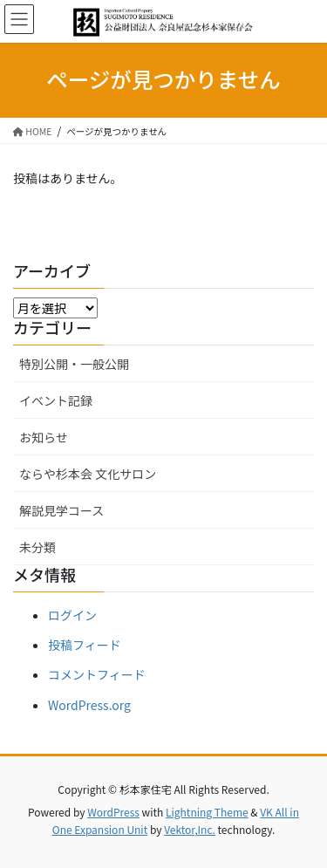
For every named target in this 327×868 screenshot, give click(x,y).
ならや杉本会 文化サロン (88, 474)
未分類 (37, 547)
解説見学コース (61, 510)
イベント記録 (56, 400)
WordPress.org (89, 705)
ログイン (72, 615)
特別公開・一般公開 (74, 364)
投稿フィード (85, 645)
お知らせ (44, 437)
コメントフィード (97, 674)
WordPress (113, 812)
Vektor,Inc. (190, 829)
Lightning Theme (207, 812)
